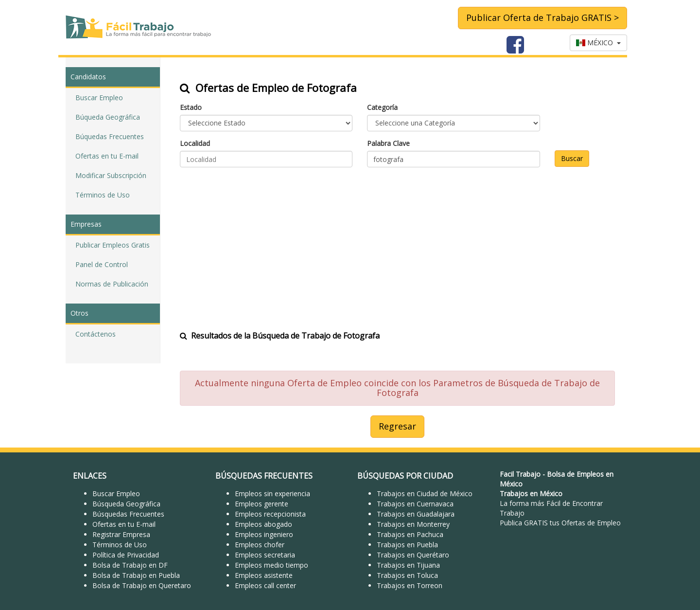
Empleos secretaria (265, 555)
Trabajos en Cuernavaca (415, 504)
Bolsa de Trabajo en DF (130, 565)
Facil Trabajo (520, 474)
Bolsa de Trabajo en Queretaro (142, 585)
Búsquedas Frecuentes (128, 514)
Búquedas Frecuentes (110, 136)
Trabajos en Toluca (407, 575)
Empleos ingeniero (264, 534)
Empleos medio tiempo (271, 565)
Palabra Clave (388, 143)
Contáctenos (96, 334)
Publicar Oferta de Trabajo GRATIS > (542, 18)
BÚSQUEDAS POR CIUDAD (405, 476)
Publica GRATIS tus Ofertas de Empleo (560, 523)
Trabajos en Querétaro (413, 555)
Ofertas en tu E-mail (107, 156)
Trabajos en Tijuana (408, 565)
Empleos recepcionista (270, 514)
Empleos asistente (264, 575)
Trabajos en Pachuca (410, 534)
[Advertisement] (397, 243)
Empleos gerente (262, 504)
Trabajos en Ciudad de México (425, 493)
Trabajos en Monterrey (413, 524)
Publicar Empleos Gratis (113, 245)
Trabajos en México (531, 493)
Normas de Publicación (112, 284)
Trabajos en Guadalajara (416, 514)
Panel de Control (102, 264)
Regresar (397, 426)
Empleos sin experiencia (272, 493)
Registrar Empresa (121, 534)
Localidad (195, 143)
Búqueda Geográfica (108, 117)
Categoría (382, 107)
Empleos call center (265, 585)
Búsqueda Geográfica (126, 504)
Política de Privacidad (126, 555)
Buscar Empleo (99, 98)
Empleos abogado (263, 524)
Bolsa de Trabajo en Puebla (136, 575)
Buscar (572, 158)
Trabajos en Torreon (410, 585)
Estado (191, 107)
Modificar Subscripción (111, 175)
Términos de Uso (103, 195)
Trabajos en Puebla (407, 545)
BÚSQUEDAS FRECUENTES (264, 476)
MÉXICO (598, 43)
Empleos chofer (260, 545)
